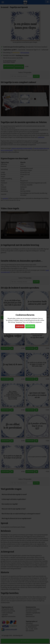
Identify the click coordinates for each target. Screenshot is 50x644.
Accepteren (30, 326)
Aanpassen (20, 326)
